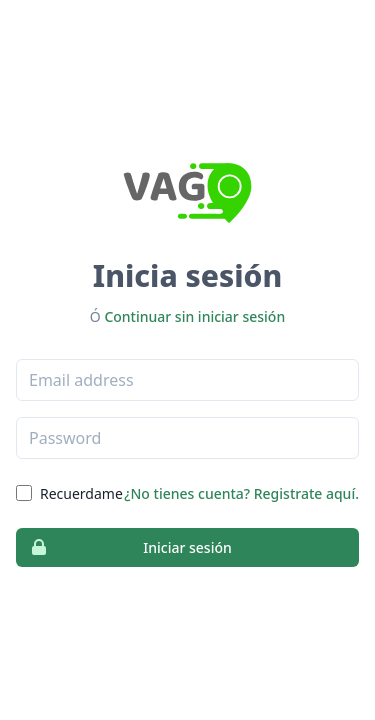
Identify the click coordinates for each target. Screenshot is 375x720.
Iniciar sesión (124, 547)
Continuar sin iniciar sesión (194, 316)
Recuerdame (81, 493)
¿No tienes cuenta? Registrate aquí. (241, 493)
